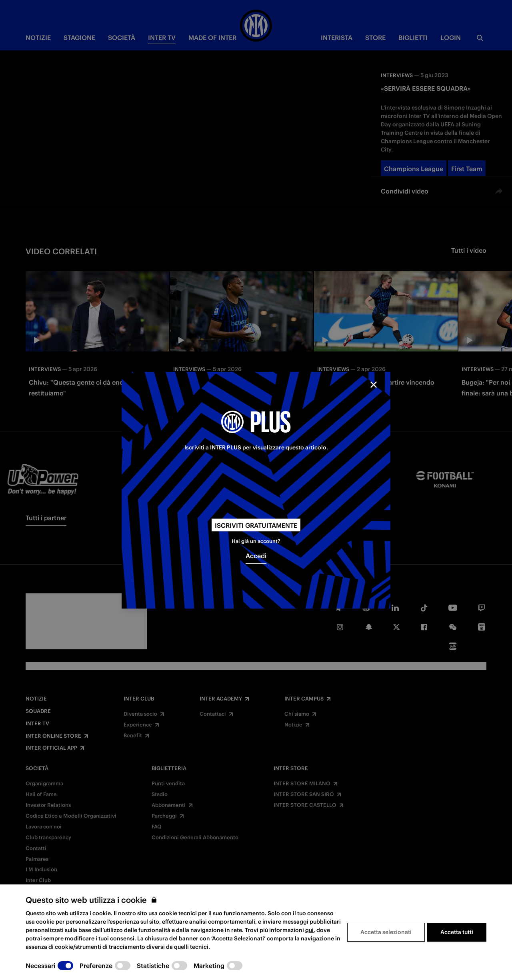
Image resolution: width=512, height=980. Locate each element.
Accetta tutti (457, 932)
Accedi (256, 556)
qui (309, 930)
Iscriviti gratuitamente (256, 525)
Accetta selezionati (386, 932)
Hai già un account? (256, 541)
